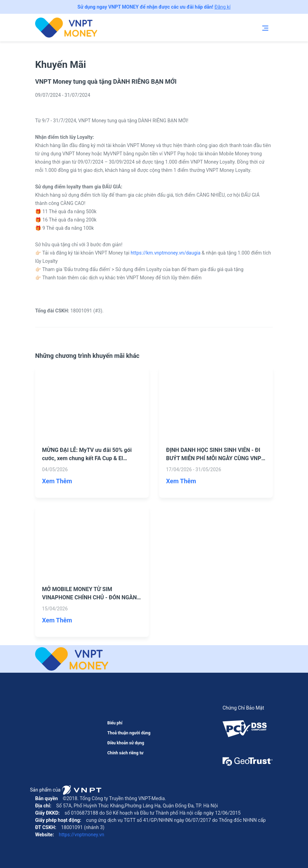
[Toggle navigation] (265, 28)
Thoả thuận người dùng (129, 733)
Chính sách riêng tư (125, 753)
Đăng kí (223, 7)
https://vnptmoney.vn (81, 835)
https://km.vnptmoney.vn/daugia (166, 253)
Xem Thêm (57, 481)
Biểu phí (115, 723)
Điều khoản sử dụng (126, 743)
